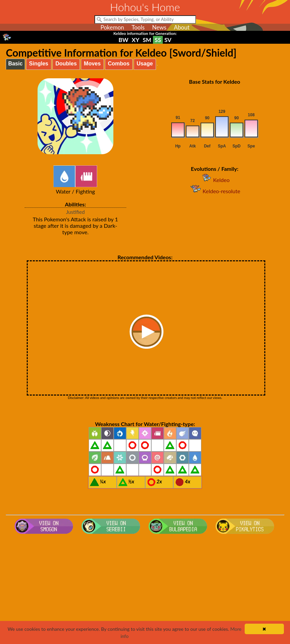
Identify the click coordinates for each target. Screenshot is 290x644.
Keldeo (215, 180)
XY (135, 40)
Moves (92, 64)
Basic (15, 64)
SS (158, 40)
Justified (75, 212)
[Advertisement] (145, 591)
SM (147, 40)
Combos (119, 64)
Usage (145, 64)
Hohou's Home (145, 7)
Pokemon (112, 27)
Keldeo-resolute (214, 191)
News (159, 27)
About (182, 27)
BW (123, 40)
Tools (138, 27)
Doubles (66, 64)
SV (168, 40)
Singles (39, 64)
